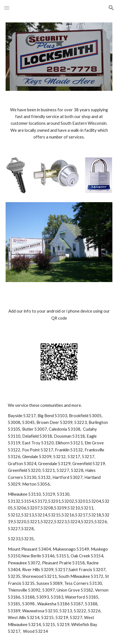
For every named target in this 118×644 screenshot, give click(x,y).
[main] (59, 124)
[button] (7, 8)
